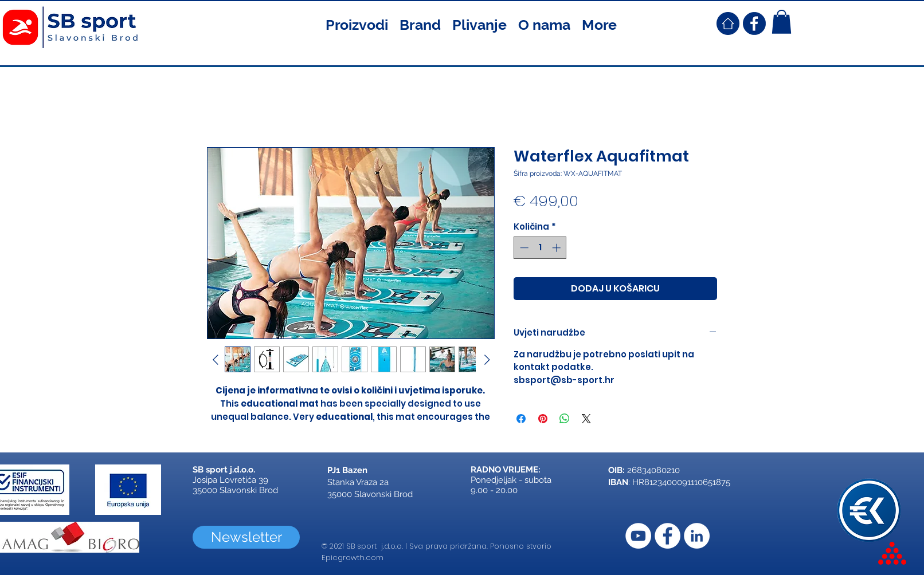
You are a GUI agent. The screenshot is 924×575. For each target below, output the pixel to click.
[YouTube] (638, 536)
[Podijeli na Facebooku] (521, 419)
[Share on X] (586, 419)
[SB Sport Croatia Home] (728, 23)
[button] (357, 23)
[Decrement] (523, 248)
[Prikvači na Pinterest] (543, 419)
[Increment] (557, 248)
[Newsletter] (246, 537)
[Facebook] (667, 536)
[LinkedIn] (697, 536)
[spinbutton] (540, 248)
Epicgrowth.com (353, 558)
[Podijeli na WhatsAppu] (565, 419)
